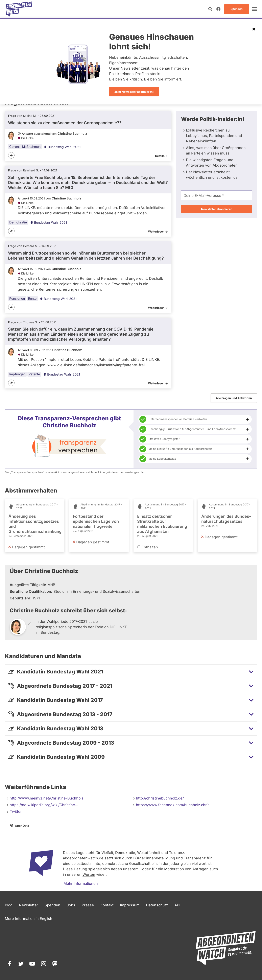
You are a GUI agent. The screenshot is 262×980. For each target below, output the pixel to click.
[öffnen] (255, 9)
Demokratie (18, 222)
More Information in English (29, 919)
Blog (9, 905)
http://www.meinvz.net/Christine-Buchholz (47, 798)
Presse (88, 905)
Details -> (161, 156)
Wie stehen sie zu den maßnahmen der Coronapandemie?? (65, 123)
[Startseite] (19, 9)
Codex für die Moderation (162, 869)
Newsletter (29, 905)
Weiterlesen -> (158, 231)
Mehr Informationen (81, 883)
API (177, 905)
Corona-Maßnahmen (25, 147)
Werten (89, 874)
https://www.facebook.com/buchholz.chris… (174, 805)
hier (142, 472)
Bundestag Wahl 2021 (62, 147)
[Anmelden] (218, 9)
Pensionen (17, 298)
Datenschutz (157, 905)
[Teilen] (11, 155)
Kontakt (107, 905)
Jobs (71, 905)
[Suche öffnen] (210, 9)
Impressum (130, 905)
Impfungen (17, 374)
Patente (34, 374)
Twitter (16, 811)
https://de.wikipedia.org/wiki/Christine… (44, 805)
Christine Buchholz (72, 134)
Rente (32, 298)
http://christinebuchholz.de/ (160, 798)
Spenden (52, 905)
